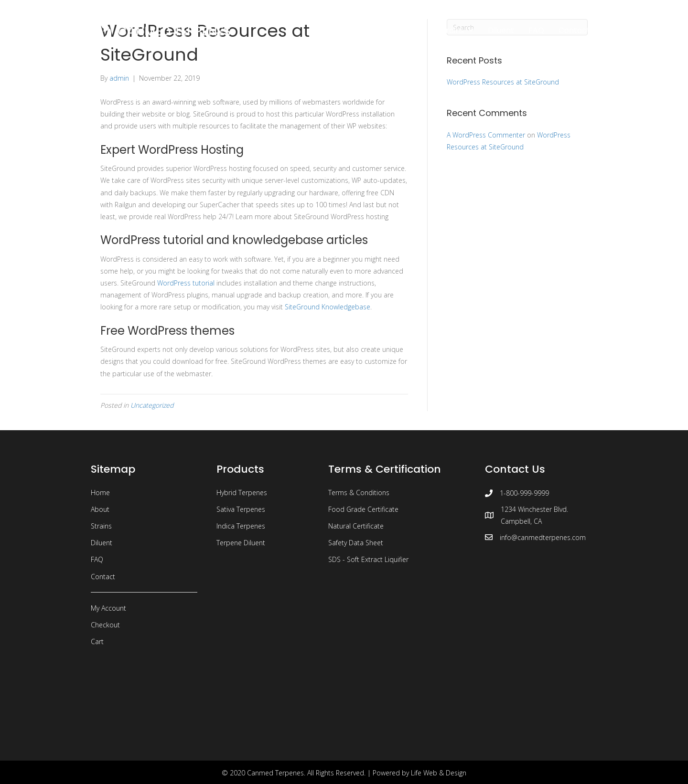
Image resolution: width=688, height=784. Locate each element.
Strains (101, 526)
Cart (97, 641)
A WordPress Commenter (486, 135)
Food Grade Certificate (363, 509)
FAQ (97, 559)
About (100, 509)
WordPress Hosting (191, 150)
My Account (108, 608)
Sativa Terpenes (241, 509)
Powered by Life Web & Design (419, 773)
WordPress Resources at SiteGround (503, 82)
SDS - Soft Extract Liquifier (368, 559)
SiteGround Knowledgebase (328, 307)
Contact (103, 577)
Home (100, 493)
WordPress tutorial (186, 283)
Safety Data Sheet (356, 543)
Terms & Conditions (359, 493)
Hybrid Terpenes (242, 493)
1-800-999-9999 (524, 493)
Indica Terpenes (241, 526)
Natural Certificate (356, 526)
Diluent (102, 543)
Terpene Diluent (241, 543)
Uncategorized (152, 405)
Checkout (105, 625)
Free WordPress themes (167, 331)
